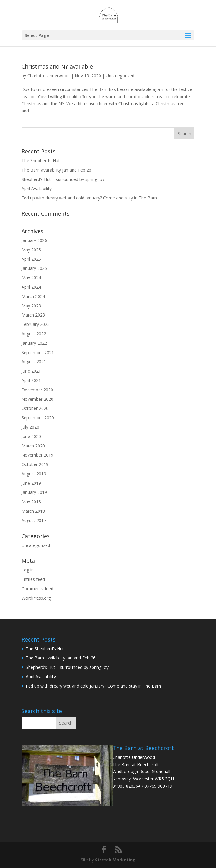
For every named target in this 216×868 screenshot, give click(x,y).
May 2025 (31, 250)
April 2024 (31, 287)
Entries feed (33, 579)
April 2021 (31, 380)
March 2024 (33, 296)
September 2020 (38, 418)
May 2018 (31, 502)
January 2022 (34, 343)
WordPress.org (36, 598)
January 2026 (34, 240)
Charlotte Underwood (49, 76)
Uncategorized (120, 76)
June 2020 (31, 436)
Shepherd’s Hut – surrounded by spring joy (63, 179)
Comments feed (37, 589)
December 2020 (37, 390)
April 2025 (31, 259)
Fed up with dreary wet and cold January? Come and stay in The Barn (89, 198)
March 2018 (33, 511)
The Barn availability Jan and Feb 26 (56, 170)
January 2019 (34, 492)
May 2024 (31, 278)
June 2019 (31, 483)
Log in (28, 570)
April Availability (37, 188)
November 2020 (37, 399)
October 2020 (35, 408)
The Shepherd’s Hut (41, 161)
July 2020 (30, 427)
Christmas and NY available (57, 66)
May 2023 (31, 306)
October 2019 (35, 464)
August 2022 (34, 334)
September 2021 (38, 352)
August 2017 (34, 520)
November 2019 (37, 455)
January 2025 (34, 268)
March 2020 (33, 446)
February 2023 (36, 324)
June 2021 (31, 371)
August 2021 (34, 362)
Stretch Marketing (115, 860)
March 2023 (33, 315)
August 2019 (34, 474)
